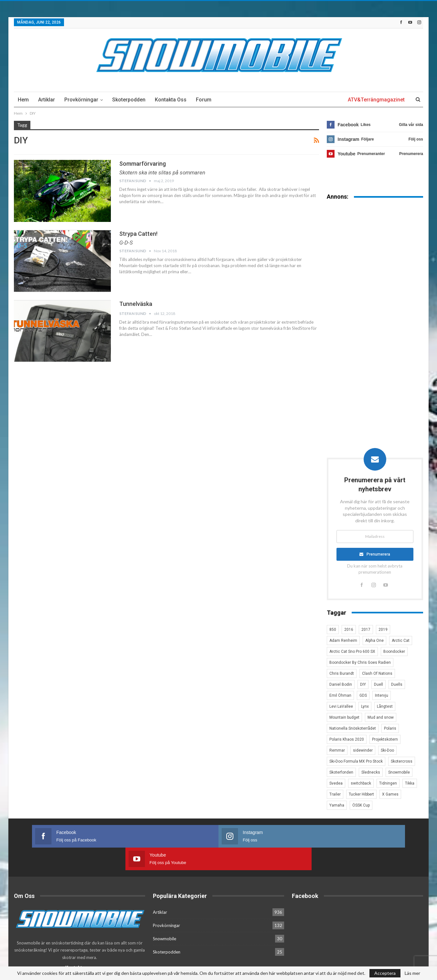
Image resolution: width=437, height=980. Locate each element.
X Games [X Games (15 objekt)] (390, 794)
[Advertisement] (375, 306)
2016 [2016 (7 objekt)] (349, 630)
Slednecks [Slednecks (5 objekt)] (371, 772)
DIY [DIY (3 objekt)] (363, 684)
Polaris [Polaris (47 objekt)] (390, 728)
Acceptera (385, 973)
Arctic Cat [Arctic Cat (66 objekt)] (401, 641)
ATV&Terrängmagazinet (376, 100)
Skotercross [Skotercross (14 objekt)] (402, 761)
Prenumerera (379, 554)
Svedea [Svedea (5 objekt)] (336, 783)
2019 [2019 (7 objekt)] (383, 630)
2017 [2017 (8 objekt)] (366, 630)
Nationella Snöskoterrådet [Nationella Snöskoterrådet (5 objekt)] (353, 728)
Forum (204, 100)
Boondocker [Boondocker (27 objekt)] (394, 652)
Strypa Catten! (138, 234)
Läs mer (412, 973)
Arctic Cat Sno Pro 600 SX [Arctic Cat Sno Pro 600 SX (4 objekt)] (352, 652)
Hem (23, 100)
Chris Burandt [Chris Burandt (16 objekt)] (342, 673)
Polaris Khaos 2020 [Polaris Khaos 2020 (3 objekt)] (347, 739)
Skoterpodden (129, 100)
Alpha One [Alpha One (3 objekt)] (374, 641)
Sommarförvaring (143, 164)
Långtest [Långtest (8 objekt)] (385, 706)
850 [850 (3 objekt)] (333, 630)
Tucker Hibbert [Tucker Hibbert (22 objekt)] (361, 794)
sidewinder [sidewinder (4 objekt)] (363, 750)
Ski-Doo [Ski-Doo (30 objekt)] (387, 750)
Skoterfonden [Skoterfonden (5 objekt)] (341, 772)
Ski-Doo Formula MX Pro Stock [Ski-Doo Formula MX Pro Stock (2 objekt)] (356, 761)
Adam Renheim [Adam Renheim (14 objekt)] (343, 641)
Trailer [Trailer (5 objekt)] (335, 794)
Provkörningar (81, 100)
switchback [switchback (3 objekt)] (361, 783)
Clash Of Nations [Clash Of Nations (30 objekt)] (377, 673)
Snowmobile (165, 916)
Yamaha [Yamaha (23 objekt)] (337, 805)
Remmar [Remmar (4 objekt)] (337, 750)
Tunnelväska (136, 304)
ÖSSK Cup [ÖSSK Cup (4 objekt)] (361, 805)
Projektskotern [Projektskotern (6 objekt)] (385, 739)
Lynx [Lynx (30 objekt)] (365, 706)
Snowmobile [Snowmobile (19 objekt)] (399, 772)
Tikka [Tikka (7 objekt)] (410, 783)
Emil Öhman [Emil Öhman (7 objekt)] (340, 695)
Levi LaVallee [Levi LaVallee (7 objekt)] (341, 706)
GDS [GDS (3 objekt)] (363, 695)
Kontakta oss (171, 100)
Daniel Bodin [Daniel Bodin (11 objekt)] (341, 684)
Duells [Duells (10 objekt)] (397, 684)
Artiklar (47, 100)
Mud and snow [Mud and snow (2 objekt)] (381, 717)
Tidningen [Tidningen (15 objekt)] (388, 783)
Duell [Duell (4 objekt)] (378, 684)
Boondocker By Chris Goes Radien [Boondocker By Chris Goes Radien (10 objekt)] (360, 662)
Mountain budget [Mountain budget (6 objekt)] (344, 717)
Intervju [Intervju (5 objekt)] (382, 695)
